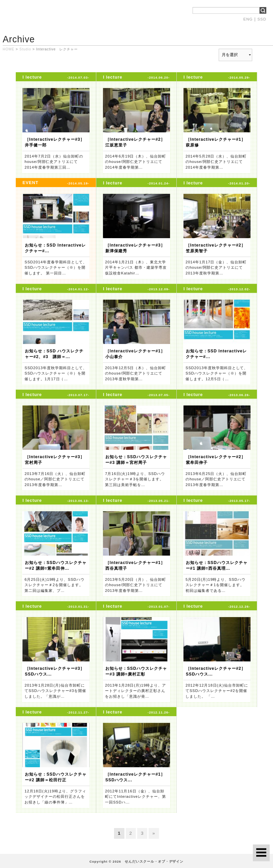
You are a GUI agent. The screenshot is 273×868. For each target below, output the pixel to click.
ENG (248, 19)
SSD (262, 19)
